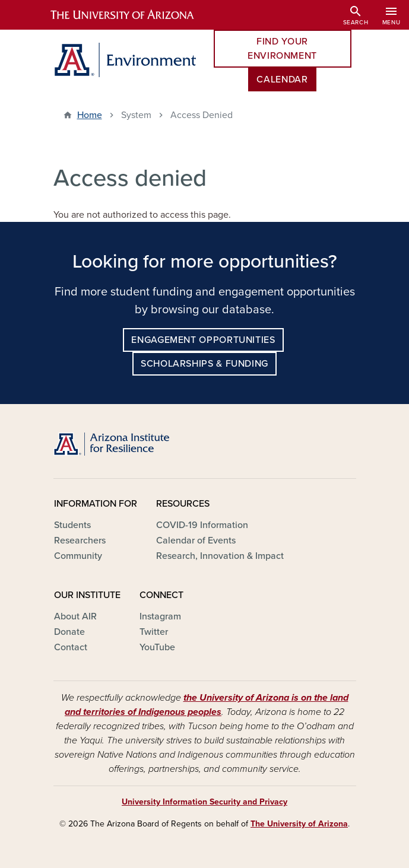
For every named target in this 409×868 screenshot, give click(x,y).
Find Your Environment (282, 49)
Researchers (80, 540)
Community (78, 556)
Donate (69, 632)
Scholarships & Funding (204, 364)
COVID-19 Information (202, 525)
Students (72, 525)
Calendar (282, 80)
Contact (71, 647)
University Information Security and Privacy (204, 802)
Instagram (160, 616)
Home (90, 115)
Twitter (154, 632)
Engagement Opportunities (203, 340)
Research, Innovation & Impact (220, 556)
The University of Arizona (299, 824)
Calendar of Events (196, 540)
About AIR (75, 616)
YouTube (157, 647)
